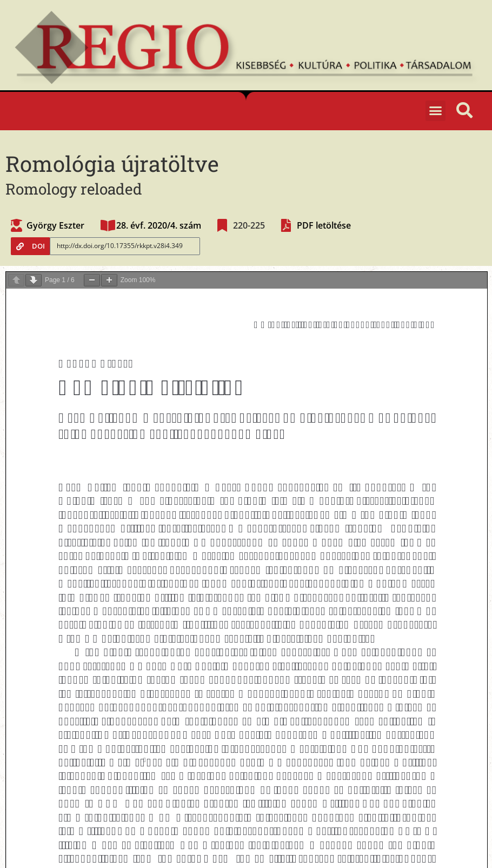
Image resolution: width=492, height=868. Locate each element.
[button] (436, 111)
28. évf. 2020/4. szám (159, 225)
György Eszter (55, 225)
